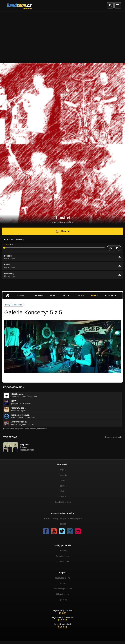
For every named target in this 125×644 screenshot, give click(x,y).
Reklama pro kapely (113, 437)
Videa (81, 296)
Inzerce (63, 524)
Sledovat (63, 231)
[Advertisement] (62, 35)
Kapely (63, 470)
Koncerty (111, 296)
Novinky (21, 296)
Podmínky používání (63, 589)
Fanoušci (63, 486)
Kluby (63, 491)
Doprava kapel (63, 562)
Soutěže (63, 497)
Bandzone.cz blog (63, 502)
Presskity (63, 551)
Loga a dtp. (63, 600)
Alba (53, 296)
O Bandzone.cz (63, 594)
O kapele (38, 296)
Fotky (94, 296)
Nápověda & (63, 578)
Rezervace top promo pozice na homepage (63, 518)
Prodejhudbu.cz (63, 556)
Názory (67, 296)
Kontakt (63, 583)
